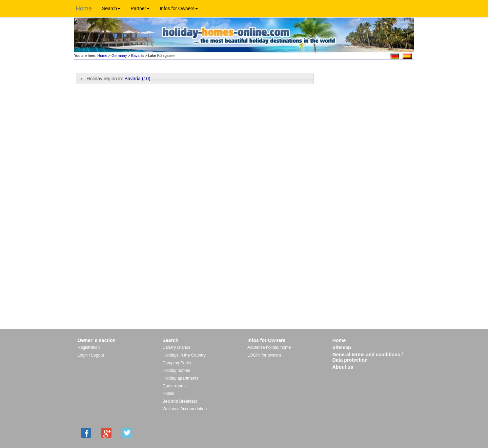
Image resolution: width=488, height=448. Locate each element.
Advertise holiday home (269, 347)
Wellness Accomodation (185, 409)
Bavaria (137, 56)
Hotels (168, 393)
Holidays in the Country (184, 355)
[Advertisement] (366, 84)
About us (343, 367)
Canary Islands (176, 347)
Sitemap (342, 347)
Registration (89, 347)
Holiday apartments (180, 378)
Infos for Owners (179, 8)
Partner (140, 8)
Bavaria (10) (137, 79)
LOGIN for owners (264, 355)
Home (84, 8)
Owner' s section (97, 340)
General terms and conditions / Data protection (368, 357)
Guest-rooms (174, 386)
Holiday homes (176, 370)
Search (111, 8)
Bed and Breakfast (180, 401)
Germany (119, 56)
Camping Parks (177, 363)
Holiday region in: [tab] (115, 79)
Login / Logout (91, 355)
